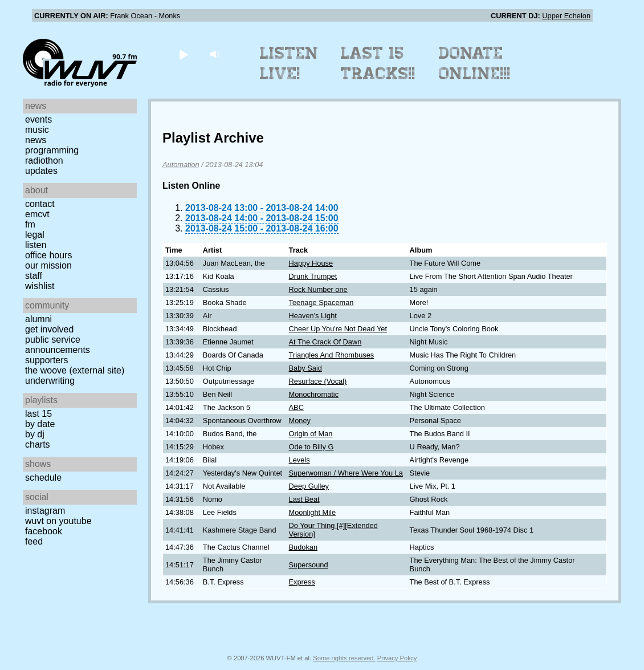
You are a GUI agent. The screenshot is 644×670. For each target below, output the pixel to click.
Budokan (303, 547)
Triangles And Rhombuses (332, 355)
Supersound (309, 565)
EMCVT (37, 214)
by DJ (35, 434)
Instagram (45, 511)
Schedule (43, 478)
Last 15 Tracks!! (378, 63)
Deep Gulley (309, 486)
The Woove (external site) (75, 370)
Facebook (44, 531)
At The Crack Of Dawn (325, 342)
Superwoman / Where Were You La (346, 473)
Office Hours (48, 255)
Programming (52, 150)
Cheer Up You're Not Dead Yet (338, 329)
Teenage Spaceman (321, 302)
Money (300, 421)
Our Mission (48, 265)
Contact (40, 204)
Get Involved (49, 329)
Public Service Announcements (58, 345)
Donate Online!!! (475, 63)
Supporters (47, 360)
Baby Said (305, 368)
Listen (36, 245)
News (36, 140)
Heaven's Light (313, 316)
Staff (34, 276)
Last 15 (38, 414)
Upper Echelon (566, 16)
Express (302, 582)
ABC (296, 407)
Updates (41, 171)
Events (38, 119)
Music (37, 130)
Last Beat (304, 499)
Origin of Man (311, 434)
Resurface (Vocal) (318, 381)
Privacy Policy (397, 658)
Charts (38, 444)
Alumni (38, 319)
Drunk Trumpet (313, 276)
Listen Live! (289, 63)
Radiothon (44, 161)
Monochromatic (314, 394)
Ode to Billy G (311, 447)
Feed (34, 541)
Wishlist (40, 286)
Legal (35, 235)
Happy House (311, 263)
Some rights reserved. (344, 658)
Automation (181, 165)
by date (40, 424)
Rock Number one (318, 289)
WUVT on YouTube (58, 521)
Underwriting (50, 381)
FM (30, 224)
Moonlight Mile (313, 512)
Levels (299, 460)
